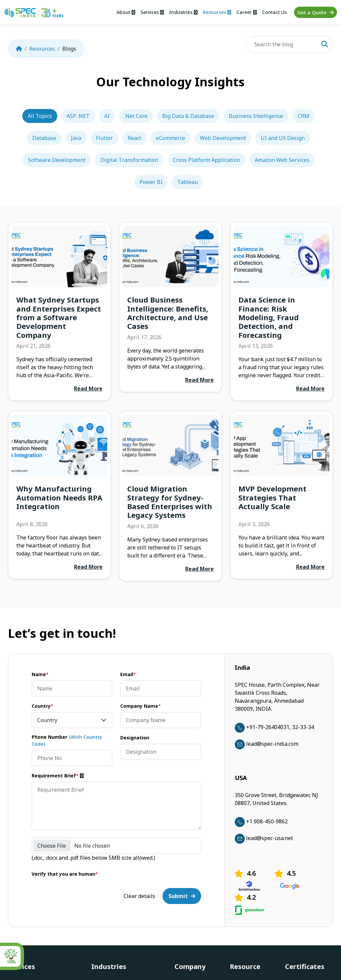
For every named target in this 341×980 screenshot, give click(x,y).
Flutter (104, 138)
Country (42, 706)
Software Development (57, 160)
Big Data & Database (188, 116)
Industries (182, 12)
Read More (88, 389)
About (124, 12)
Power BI (151, 182)
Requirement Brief (58, 776)
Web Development (223, 138)
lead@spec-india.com (267, 744)
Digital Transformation (129, 160)
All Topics (40, 116)
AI (107, 116)
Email (128, 674)
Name (40, 674)
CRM (304, 116)
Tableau (187, 182)
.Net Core (136, 116)
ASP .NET (78, 116)
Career (246, 12)
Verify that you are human (65, 874)
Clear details (139, 896)
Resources (216, 12)
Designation (135, 738)
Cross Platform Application (206, 160)
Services (151, 12)
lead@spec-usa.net (264, 838)
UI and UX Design (283, 138)
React (134, 138)
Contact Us (274, 12)
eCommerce (170, 138)
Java (76, 138)
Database (44, 138)
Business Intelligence (256, 116)
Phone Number (67, 740)
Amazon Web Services (282, 160)
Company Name (141, 706)
